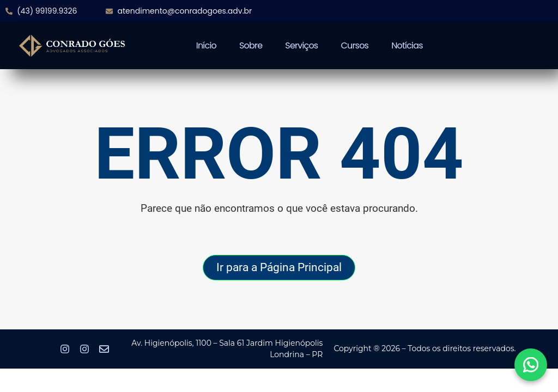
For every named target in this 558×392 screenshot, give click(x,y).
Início (206, 45)
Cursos (354, 45)
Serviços (301, 45)
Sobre (251, 45)
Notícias (407, 45)
